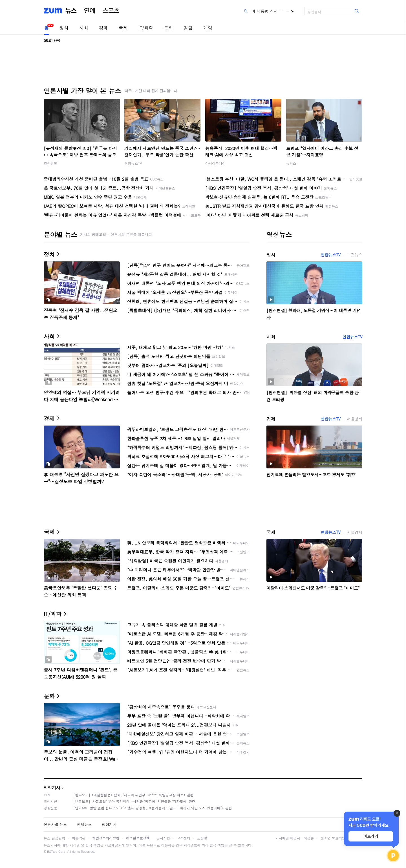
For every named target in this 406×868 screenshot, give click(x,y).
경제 (103, 28)
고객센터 (184, 838)
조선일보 (50, 163)
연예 (90, 11)
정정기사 (52, 787)
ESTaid (52, 852)
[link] (400, 9)
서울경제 (355, 419)
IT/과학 (146, 28)
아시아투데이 (215, 163)
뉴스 (71, 11)
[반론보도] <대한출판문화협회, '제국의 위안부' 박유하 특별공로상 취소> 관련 (134, 795)
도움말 (202, 838)
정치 (64, 28)
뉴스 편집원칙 (54, 838)
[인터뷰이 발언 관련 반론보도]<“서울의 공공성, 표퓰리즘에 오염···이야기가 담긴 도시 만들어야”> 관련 (153, 808)
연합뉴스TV (133, 163)
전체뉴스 (84, 824)
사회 (84, 28)
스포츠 (111, 11)
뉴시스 (291, 163)
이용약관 (79, 838)
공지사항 (163, 838)
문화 (168, 28)
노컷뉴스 (355, 255)
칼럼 (188, 28)
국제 (123, 28)
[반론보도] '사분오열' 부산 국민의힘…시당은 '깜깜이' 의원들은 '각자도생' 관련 (134, 801)
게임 (208, 28)
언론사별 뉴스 (55, 824)
